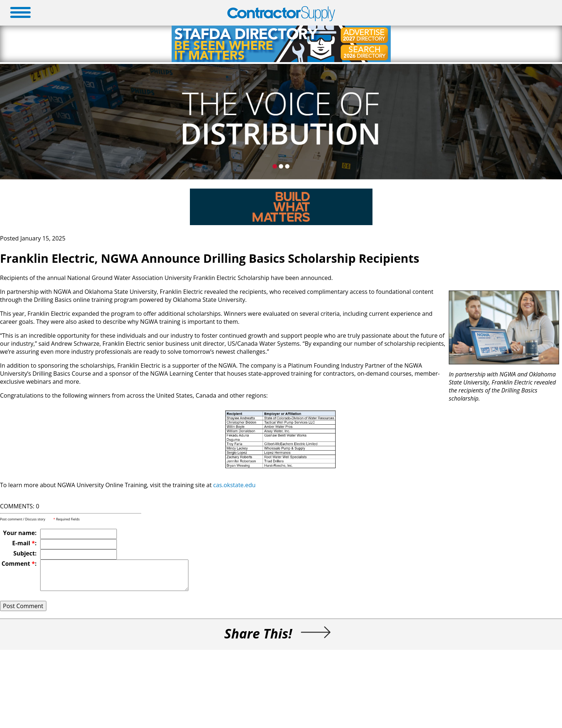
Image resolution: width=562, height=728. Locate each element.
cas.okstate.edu (234, 485)
